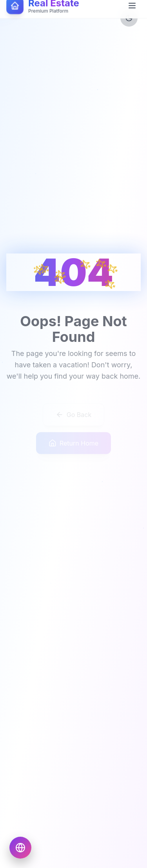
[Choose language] (20, 848)
